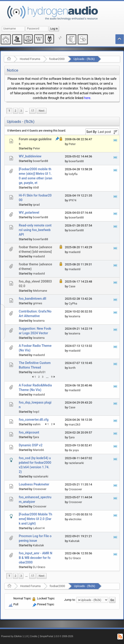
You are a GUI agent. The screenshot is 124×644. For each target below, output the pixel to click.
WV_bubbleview (30, 156)
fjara (36, 437)
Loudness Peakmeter (34, 484)
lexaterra (39, 321)
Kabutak (39, 545)
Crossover (40, 489)
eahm (37, 424)
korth (72, 368)
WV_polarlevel (29, 213)
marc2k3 (75, 424)
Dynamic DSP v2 (31, 445)
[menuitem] (26, 111)
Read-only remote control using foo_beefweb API (35, 230)
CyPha (73, 303)
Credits (34, 636)
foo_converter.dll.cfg (34, 420)
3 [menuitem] (21, 111)
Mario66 (39, 450)
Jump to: (70, 600)
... (26, 111)
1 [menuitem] (9, 111)
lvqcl (36, 412)
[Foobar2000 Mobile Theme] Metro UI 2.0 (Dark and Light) (36, 519)
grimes (38, 303)
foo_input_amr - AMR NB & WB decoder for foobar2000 (36, 558)
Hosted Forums (30, 59)
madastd (39, 256)
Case (72, 286)
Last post (104, 132)
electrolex (75, 519)
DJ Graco (39, 567)
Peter (37, 148)
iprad (36, 205)
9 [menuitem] (52, 377)
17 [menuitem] (32, 111)
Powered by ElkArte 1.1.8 (14, 636)
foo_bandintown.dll (32, 299)
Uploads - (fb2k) (84, 59)
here (87, 98)
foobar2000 (57, 59)
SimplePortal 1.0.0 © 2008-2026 (56, 636)
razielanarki (41, 476)
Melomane (40, 291)
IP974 (73, 200)
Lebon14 (39, 528)
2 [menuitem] (15, 111)
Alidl (36, 187)
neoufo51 (39, 372)
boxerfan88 (41, 161)
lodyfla (73, 174)
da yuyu (74, 450)
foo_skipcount (29, 432)
